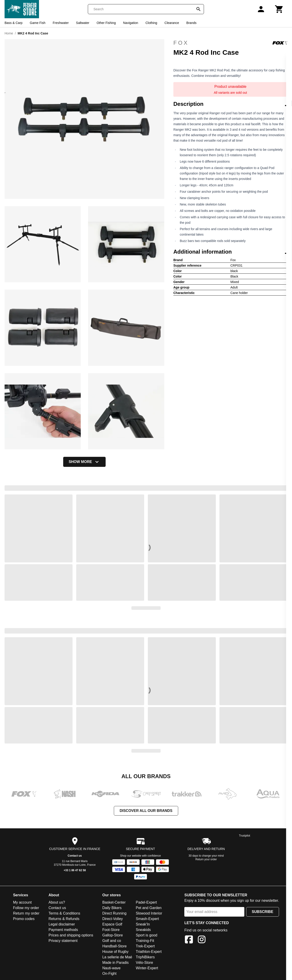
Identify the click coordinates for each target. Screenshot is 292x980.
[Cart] (279, 9)
